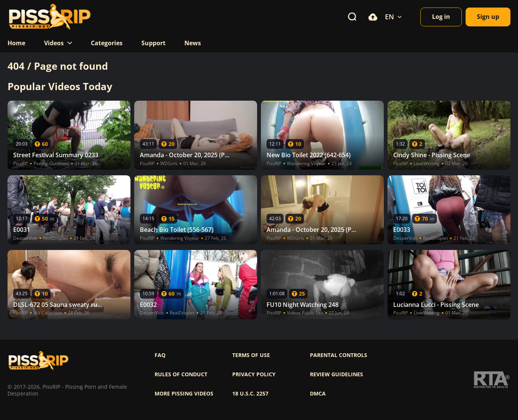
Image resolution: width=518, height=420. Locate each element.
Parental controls (339, 355)
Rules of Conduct (181, 374)
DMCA (318, 394)
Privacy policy (254, 374)
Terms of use (251, 355)
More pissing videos (184, 394)
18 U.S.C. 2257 (250, 394)
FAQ (160, 355)
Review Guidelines (336, 374)
